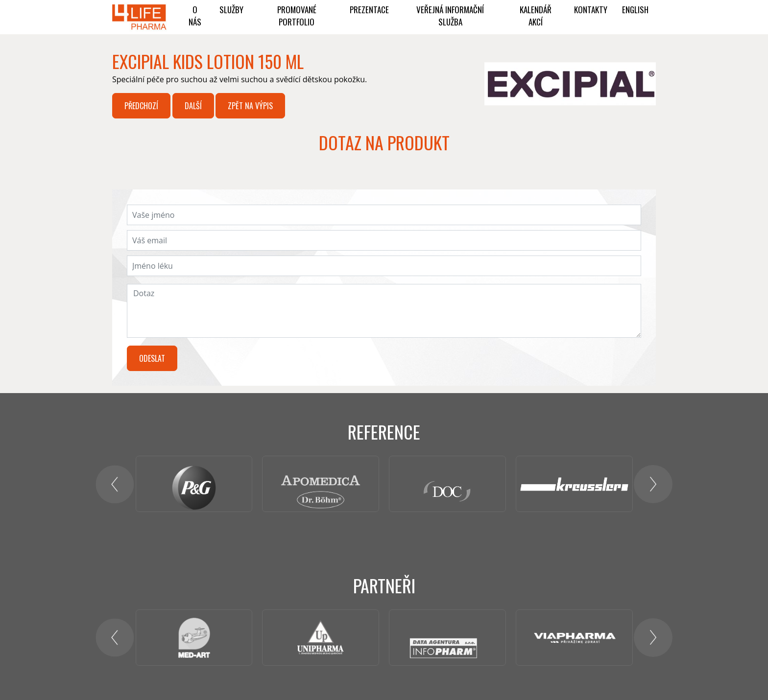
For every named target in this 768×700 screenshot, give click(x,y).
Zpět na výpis (250, 106)
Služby (231, 10)
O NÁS (195, 16)
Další (193, 106)
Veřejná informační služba (450, 16)
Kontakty (591, 10)
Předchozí (141, 106)
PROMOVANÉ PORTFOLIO (297, 16)
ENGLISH (635, 10)
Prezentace (369, 10)
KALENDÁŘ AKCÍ (536, 16)
